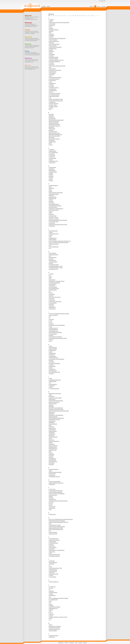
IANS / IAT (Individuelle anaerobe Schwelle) (59, 314)
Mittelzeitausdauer (53, 437)
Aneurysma (52, 64)
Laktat (51, 378)
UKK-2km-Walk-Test (54, 582)
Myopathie (52, 465)
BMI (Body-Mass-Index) (55, 133)
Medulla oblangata (53, 417)
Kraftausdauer (52, 366)
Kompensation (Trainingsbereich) (57, 359)
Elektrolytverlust (53, 197)
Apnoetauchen (52, 83)
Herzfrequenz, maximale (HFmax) (57, 281)
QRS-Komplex (52, 514)
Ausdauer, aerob (53, 105)
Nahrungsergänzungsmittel (55, 472)
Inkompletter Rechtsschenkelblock (57, 325)
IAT (50, 317)
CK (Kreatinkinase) (53, 152)
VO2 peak (51, 614)
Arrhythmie (52, 86)
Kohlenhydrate (52, 356)
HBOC (51, 277)
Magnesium (52, 396)
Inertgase (51, 324)
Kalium (51, 346)
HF (50, 291)
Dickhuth (51, 173)
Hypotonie (51, 304)
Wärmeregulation (53, 631)
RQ (50, 531)
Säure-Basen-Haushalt (54, 556)
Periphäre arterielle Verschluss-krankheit (58, 501)
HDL (50, 278)
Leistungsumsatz (53, 384)
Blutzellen (51, 130)
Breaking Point (52, 142)
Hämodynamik (52, 307)
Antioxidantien (52, 73)
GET (50, 256)
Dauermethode (53, 167)
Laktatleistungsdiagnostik (55, 380)
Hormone (51, 296)
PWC (50, 510)
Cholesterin (52, 150)
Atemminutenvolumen (54, 96)
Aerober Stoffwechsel (54, 41)
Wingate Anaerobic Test (55, 629)
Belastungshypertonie (54, 122)
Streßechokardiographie (55, 555)
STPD (51, 553)
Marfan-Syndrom (53, 404)
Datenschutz (61, 643)
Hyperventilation (53, 303)
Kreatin (51, 368)
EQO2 (51, 213)
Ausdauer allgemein (54, 104)
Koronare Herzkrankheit (55, 363)
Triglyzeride (52, 573)
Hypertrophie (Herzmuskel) (55, 302)
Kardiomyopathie (53, 349)
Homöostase (52, 294)
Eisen (50, 190)
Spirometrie (52, 549)
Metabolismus (52, 421)
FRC (50, 245)
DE (99, 1)
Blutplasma (52, 127)
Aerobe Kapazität (53, 40)
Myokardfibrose (53, 459)
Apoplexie (51, 85)
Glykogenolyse (53, 260)
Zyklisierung (52, 637)
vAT (50, 597)
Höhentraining (52, 309)
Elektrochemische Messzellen (56, 193)
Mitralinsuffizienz (53, 431)
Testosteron (52, 564)
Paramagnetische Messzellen (56, 491)
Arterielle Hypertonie (54, 88)
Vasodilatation (52, 595)
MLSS (51, 438)
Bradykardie (52, 140)
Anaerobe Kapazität (54, 57)
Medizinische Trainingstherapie (56, 415)
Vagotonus (52, 591)
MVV (50, 451)
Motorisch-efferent (53, 446)
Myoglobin (51, 456)
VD (50, 603)
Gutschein (93, 7)
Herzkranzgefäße (53, 287)
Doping (51, 179)
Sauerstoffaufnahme (54, 539)
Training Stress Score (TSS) (56, 568)
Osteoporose (52, 484)
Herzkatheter (52, 286)
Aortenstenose (52, 80)
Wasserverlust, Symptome (55, 626)
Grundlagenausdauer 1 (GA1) (56, 266)
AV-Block (51, 108)
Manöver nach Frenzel (54, 402)
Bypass (51, 145)
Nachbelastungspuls (54, 469)
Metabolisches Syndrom (55, 420)
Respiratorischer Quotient (55, 525)
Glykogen (51, 259)
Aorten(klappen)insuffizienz (55, 77)
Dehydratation (52, 170)
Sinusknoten (52, 546)
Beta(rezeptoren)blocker (55, 124)
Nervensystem (52, 474)
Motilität (51, 443)
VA (50, 590)
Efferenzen (52, 188)
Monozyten (52, 440)
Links (76, 643)
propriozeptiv (52, 508)
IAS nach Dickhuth (53, 315)
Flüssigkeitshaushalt (54, 244)
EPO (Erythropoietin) (54, 210)
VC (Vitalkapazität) (53, 600)
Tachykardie (52, 561)
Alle (49, 16)
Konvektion (52, 362)
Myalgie (51, 453)
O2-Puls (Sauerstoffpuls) (55, 482)
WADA (51, 625)
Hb (50, 275)
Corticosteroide (53, 158)
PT (105, 1)
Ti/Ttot (51, 567)
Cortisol (51, 160)
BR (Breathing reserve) (54, 139)
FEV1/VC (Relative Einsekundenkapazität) (59, 242)
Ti (50, 565)
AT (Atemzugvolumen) (54, 95)
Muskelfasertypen (53, 449)
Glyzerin (51, 263)
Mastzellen (52, 407)
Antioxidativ (52, 75)
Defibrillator (52, 169)
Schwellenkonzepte (54, 543)
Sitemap (85, 643)
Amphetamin (52, 54)
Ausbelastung (52, 102)
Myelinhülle (52, 454)
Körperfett (51, 374)
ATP (50, 98)
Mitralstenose (52, 434)
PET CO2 (51, 502)
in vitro (51, 321)
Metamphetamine (53, 424)
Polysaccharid (52, 507)
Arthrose (51, 92)
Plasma (51, 505)
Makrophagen (52, 399)
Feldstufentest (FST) (54, 234)
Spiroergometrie (53, 547)
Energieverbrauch (53, 207)
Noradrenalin (52, 475)
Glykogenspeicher (53, 262)
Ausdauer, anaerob (53, 106)
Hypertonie (52, 299)
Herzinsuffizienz (53, 284)
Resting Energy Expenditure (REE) (57, 527)
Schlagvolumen (53, 542)
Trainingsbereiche (53, 570)
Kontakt (99, 6)
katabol (51, 352)
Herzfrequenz (52, 280)
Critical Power (52, 163)
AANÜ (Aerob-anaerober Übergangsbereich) (59, 22)
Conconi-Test (52, 155)
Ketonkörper (52, 355)
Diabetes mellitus (53, 172)
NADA (51, 471)
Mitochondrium (53, 430)
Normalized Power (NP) (55, 477)
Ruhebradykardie (53, 532)
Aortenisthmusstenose (54, 79)
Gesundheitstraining (54, 255)
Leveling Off (52, 386)
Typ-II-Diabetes (53, 577)
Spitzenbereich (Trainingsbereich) (57, 550)
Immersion (52, 319)
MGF (50, 425)
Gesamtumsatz (53, 253)
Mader (51, 395)
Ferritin (51, 235)
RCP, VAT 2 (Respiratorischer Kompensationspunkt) (61, 519)
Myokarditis (52, 463)
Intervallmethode (53, 334)
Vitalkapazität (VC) (53, 608)
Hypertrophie (52, 300)
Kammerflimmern (53, 348)
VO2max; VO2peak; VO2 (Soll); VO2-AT (58, 617)
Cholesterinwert (53, 151)
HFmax (51, 293)
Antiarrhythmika (53, 72)
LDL (50, 383)
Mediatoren (52, 414)
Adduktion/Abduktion (54, 30)
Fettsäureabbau (53, 240)
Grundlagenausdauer (54, 265)
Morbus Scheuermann (54, 441)
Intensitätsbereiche (53, 330)
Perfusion (51, 498)
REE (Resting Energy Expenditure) (57, 521)
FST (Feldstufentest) (54, 247)
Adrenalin (51, 37)
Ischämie (51, 340)
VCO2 (51, 601)
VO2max (51, 616)
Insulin (51, 327)
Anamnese (52, 63)
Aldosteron (52, 51)
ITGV (50, 341)
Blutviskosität (52, 129)
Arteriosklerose (53, 89)
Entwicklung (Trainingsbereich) (56, 209)
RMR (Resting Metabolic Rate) (56, 529)
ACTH (51, 27)
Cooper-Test (52, 157)
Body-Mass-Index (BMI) (55, 136)
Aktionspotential (53, 46)
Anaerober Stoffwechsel (55, 62)
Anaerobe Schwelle (54, 59)
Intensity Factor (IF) (54, 328)
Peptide (51, 497)
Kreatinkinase (52, 369)
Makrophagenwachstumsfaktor (56, 401)
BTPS (50, 143)
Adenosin (51, 31)
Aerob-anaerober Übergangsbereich (57, 38)
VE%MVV (51, 606)
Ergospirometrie (53, 216)
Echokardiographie (53, 185)
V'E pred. (51, 588)
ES (103, 1)
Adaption (51, 28)
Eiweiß (51, 191)
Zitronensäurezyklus (54, 636)
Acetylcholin (52, 25)
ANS (50, 67)
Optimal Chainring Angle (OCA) (56, 483)
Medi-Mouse (52, 412)
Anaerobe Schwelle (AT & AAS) (56, 60)
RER (50, 524)
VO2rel (51, 619)
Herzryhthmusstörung (54, 288)
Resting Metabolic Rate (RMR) (56, 528)
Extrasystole (52, 226)
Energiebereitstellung (54, 204)
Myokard (51, 457)
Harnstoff (51, 274)
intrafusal (51, 335)
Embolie (51, 200)
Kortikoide (51, 365)
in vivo (51, 322)
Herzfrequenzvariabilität (55, 283)
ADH (50, 33)
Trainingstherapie (53, 571)
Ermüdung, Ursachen (54, 219)
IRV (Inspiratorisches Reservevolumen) (58, 338)
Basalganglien (52, 119)
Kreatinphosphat (53, 371)
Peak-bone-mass (53, 495)
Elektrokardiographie (54, 194)
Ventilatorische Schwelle (55, 607)
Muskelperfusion (53, 450)
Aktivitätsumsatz (53, 49)
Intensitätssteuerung (54, 331)
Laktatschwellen (53, 381)
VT (50, 620)
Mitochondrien (52, 428)
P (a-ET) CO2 (52, 489)
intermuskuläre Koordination (56, 332)
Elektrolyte (52, 196)
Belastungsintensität (54, 123)
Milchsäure (52, 427)
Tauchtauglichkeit (53, 562)
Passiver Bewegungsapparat (56, 492)
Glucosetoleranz (53, 257)
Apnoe (51, 82)
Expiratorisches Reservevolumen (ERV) (58, 225)
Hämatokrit (52, 306)
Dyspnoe (51, 181)
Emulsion (51, 201)
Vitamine (51, 610)
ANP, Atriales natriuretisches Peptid (57, 66)
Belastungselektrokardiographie (56, 120)
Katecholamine (53, 353)
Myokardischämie (53, 462)
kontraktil (51, 361)
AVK (50, 109)
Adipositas (52, 34)
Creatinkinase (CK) (53, 161)
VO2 (50, 611)
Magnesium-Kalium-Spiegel (55, 398)
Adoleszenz (52, 35)
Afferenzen (52, 43)
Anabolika (51, 56)
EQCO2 (51, 212)
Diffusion (51, 175)
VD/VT (51, 604)
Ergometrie (52, 214)
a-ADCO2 (51, 20)
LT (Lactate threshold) (54, 389)
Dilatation (51, 176)
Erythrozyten (52, 223)
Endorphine (52, 203)
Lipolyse (51, 387)
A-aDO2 (51, 21)
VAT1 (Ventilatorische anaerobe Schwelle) (59, 598)
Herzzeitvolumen (53, 290)
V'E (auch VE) (52, 587)
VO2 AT (51, 613)
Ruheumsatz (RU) (53, 534)
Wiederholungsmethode (55, 628)
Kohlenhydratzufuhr (54, 358)
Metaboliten (52, 422)
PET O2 (51, 504)
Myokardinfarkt (53, 460)
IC (50, 318)
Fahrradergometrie (53, 231)
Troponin (51, 575)
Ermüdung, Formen (54, 217)
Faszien (51, 232)
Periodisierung (52, 499)
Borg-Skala (52, 137)
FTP (50, 248)
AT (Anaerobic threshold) (55, 93)
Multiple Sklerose (53, 447)
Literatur (80, 643)
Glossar (49, 6)
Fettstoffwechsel (53, 238)
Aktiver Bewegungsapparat (55, 47)
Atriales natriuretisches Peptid (56, 99)
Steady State (52, 552)
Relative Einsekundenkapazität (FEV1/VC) (59, 522)
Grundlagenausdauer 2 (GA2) (56, 268)
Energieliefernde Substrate (55, 206)
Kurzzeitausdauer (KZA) (55, 372)
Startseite (44, 6)
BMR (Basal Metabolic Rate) (56, 135)
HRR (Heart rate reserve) (55, 297)
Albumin (51, 50)
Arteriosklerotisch (53, 91)
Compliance (52, 154)
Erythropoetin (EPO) (54, 222)
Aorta (50, 76)
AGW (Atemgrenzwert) (54, 44)
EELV (50, 187)
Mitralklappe (52, 433)
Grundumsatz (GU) (53, 269)
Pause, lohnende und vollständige (57, 494)
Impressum (72, 643)
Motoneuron (52, 444)
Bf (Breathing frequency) (55, 126)
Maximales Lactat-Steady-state (56, 409)
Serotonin (51, 545)
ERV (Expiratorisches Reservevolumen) (58, 220)
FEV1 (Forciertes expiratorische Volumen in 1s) (60, 241)
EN (101, 1)
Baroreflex (51, 114)
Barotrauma (52, 117)
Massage (51, 405)
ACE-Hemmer (52, 24)
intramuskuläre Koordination (56, 337)
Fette (50, 237)
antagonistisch (52, 69)
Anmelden (103, 6)
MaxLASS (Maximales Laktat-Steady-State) (59, 411)
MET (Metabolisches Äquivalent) (57, 418)
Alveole (51, 53)
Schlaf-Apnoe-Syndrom (54, 540)
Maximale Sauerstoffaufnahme (56, 408)
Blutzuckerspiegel (53, 132)
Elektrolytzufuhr (53, 198)
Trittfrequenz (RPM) (54, 574)
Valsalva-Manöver (53, 592)
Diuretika (51, 178)
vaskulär (51, 594)
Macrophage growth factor (55, 393)
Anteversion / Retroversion (55, 70)
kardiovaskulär (52, 350)
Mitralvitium (52, 436)
